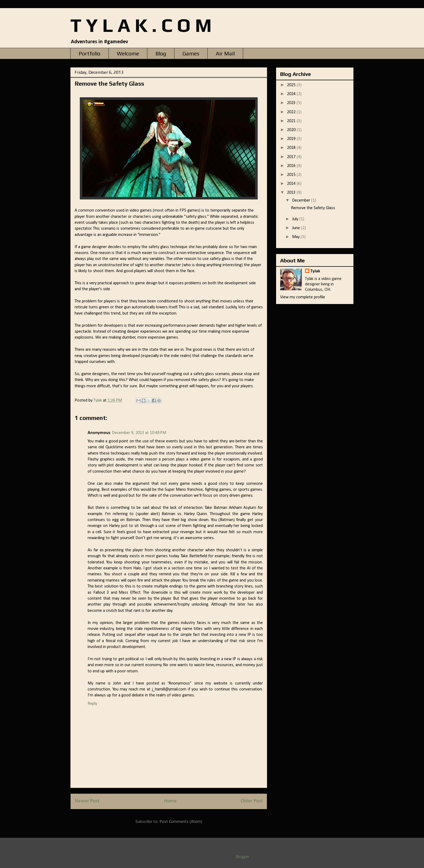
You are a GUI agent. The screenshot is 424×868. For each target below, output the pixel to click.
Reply (92, 704)
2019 (292, 139)
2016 (292, 166)
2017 (292, 157)
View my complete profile (303, 297)
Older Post (252, 801)
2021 (292, 121)
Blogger (242, 857)
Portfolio (90, 53)
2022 (292, 112)
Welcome (128, 53)
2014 (292, 184)
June (297, 228)
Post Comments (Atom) (181, 822)
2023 (292, 103)
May (296, 237)
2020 (292, 130)
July (296, 219)
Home (170, 801)
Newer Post (87, 801)
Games (191, 53)
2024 (292, 94)
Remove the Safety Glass (313, 208)
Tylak (315, 271)
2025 (292, 85)
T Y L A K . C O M (141, 25)
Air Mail (225, 53)
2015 (292, 175)
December (302, 201)
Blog (161, 53)
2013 (292, 193)
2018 (292, 148)
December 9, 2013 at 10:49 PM (139, 433)
